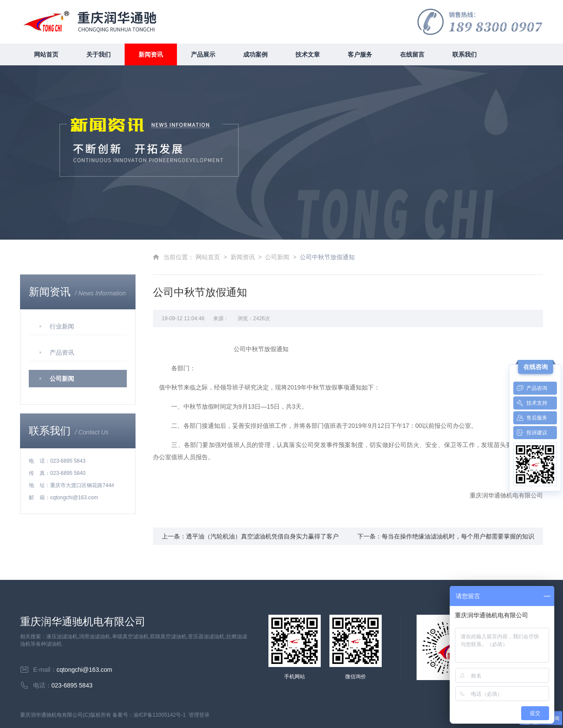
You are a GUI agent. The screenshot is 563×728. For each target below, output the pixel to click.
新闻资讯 (151, 54)
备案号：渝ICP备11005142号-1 (149, 715)
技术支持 (530, 403)
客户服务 (360, 54)
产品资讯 (62, 352)
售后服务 (530, 418)
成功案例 (255, 54)
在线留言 (412, 54)
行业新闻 (62, 326)
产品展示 (203, 54)
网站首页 (46, 54)
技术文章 (308, 54)
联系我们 (465, 54)
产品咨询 (530, 388)
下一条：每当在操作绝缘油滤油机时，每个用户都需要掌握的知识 (446, 536)
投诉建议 (530, 433)
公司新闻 (62, 379)
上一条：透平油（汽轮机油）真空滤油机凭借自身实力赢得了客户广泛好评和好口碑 (250, 539)
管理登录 (199, 715)
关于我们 (98, 54)
